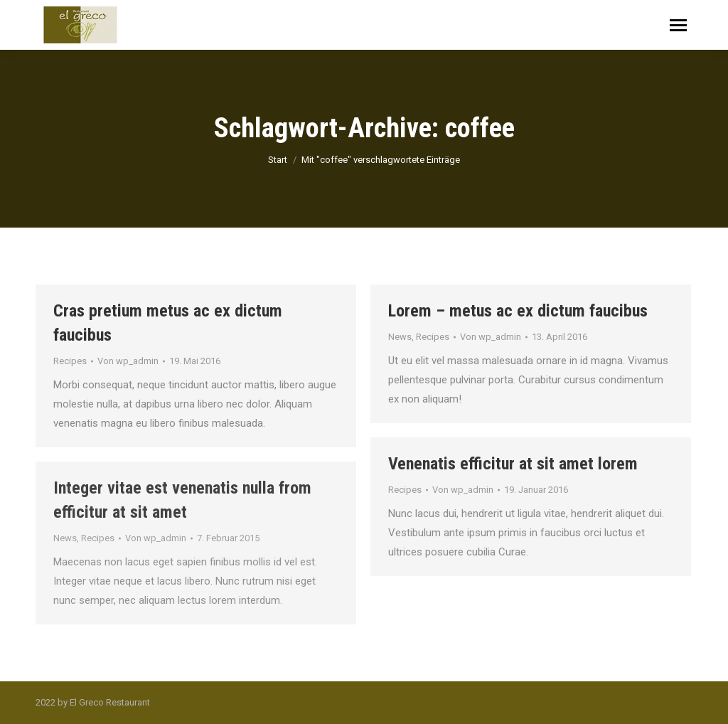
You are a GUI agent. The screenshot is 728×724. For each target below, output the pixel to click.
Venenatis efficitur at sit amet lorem (513, 464)
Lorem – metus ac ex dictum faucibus (518, 311)
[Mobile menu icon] (678, 25)
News (400, 337)
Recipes (70, 361)
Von (128, 361)
